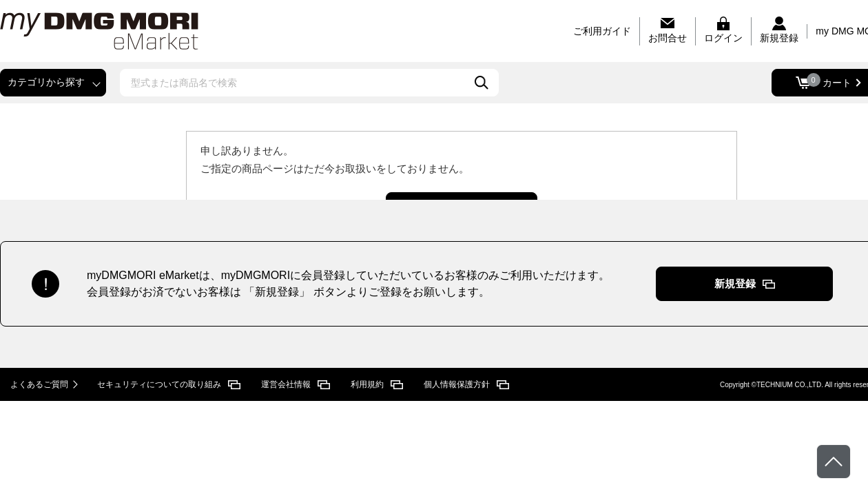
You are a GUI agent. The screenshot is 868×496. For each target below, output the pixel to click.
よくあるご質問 (39, 384)
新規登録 (735, 283)
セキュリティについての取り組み (159, 384)
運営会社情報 (286, 384)
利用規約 (367, 384)
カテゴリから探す (46, 82)
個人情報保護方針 (457, 384)
